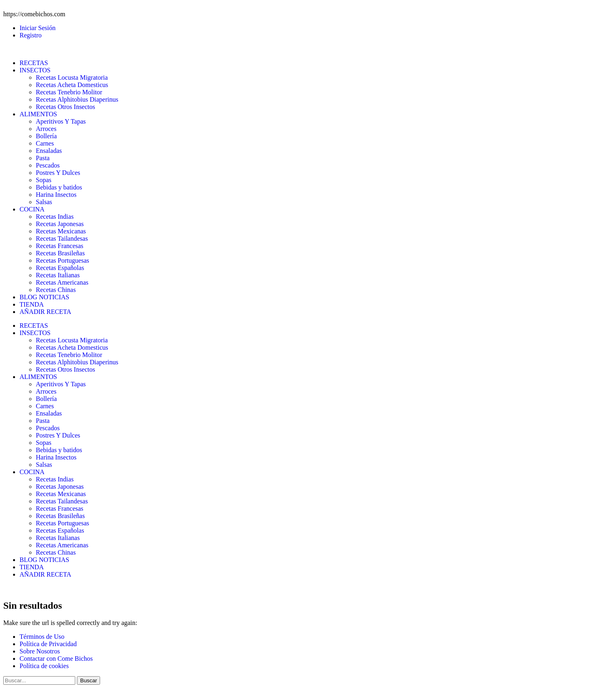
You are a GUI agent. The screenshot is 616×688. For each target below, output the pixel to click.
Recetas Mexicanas (61, 231)
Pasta (43, 158)
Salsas (44, 202)
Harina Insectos (56, 195)
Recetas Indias (55, 217)
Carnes (45, 143)
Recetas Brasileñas (60, 253)
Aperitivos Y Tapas (61, 121)
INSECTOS (35, 70)
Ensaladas (49, 151)
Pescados (48, 165)
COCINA (32, 209)
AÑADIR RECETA (45, 312)
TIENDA (32, 304)
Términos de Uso (42, 637)
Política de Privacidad (48, 644)
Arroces (46, 129)
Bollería (46, 136)
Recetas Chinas (56, 290)
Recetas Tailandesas (62, 238)
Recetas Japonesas (60, 224)
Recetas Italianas (58, 275)
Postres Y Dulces (58, 173)
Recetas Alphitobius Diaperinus (77, 99)
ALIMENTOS (38, 114)
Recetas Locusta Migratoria (72, 77)
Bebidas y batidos (59, 187)
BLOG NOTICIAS (44, 297)
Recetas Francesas (60, 246)
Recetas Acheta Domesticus (72, 85)
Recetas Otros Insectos (66, 107)
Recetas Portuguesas (62, 260)
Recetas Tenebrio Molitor (69, 92)
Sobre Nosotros (40, 651)
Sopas (44, 180)
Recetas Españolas (60, 268)
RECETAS (34, 63)
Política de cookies (44, 666)
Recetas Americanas (62, 282)
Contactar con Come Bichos (56, 659)
